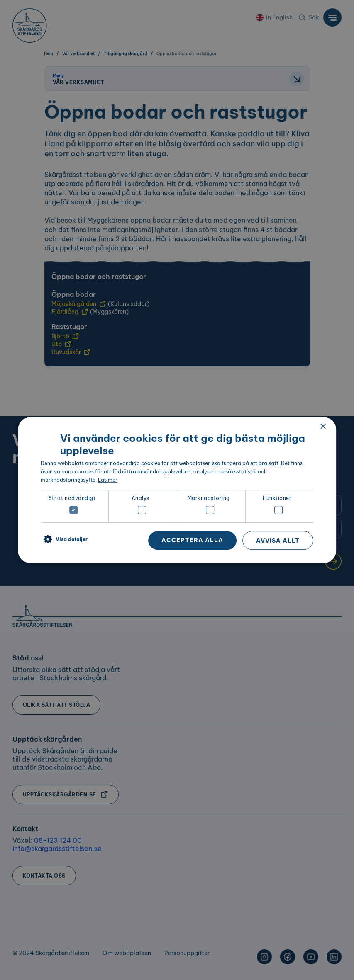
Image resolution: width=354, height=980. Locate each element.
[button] (64, 540)
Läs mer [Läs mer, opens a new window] (108, 480)
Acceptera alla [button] (192, 540)
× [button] (323, 427)
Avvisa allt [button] (278, 541)
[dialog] (177, 490)
